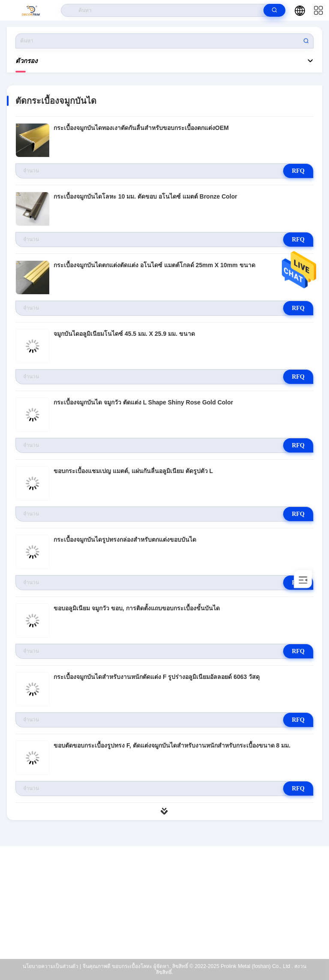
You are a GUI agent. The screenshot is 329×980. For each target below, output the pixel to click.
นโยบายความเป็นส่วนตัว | (52, 966)
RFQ (298, 171)
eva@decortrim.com (170, 905)
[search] (274, 10)
